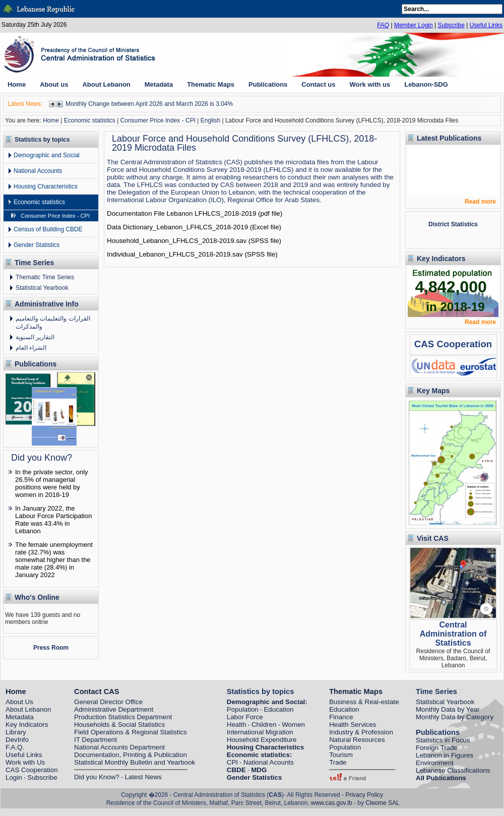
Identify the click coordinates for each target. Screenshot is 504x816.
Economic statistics (90, 120)
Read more (480, 202)
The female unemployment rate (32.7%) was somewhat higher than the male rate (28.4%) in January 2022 (54, 560)
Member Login (414, 25)
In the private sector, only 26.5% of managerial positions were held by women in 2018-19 (52, 483)
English (210, 120)
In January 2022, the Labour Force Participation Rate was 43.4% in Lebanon (53, 520)
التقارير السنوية (35, 337)
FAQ (383, 25)
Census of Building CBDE (48, 229)
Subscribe (451, 25)
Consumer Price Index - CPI (158, 120)
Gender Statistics (37, 245)
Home (51, 120)
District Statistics (453, 224)
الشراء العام (31, 348)
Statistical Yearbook (42, 288)
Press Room (51, 648)
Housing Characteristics (46, 186)
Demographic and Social (47, 155)
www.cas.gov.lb (332, 803)
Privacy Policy (364, 795)
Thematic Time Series (45, 277)
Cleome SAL (382, 803)
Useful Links (486, 25)
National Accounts (38, 171)
